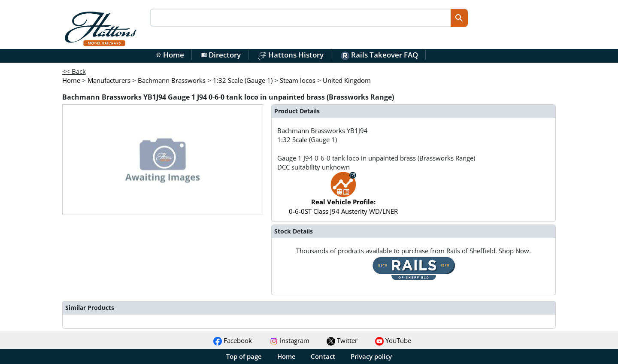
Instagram (289, 340)
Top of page (244, 356)
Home (170, 55)
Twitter (342, 340)
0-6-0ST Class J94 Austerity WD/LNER (343, 197)
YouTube (393, 340)
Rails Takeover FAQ (379, 55)
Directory (221, 55)
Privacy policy (371, 356)
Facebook (233, 340)
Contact (323, 356)
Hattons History (291, 55)
